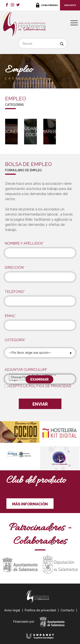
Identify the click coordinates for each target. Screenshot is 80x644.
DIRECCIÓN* (15, 268)
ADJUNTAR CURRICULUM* (26, 370)
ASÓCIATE (70, 5)
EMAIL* (10, 316)
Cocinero (11, 132)
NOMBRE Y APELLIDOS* (24, 243)
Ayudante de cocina (30, 132)
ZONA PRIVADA (49, 5)
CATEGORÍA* (15, 340)
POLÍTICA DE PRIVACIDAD (50, 386)
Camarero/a (50, 132)
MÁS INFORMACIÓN (30, 504)
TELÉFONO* (15, 292)
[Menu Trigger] (74, 23)
